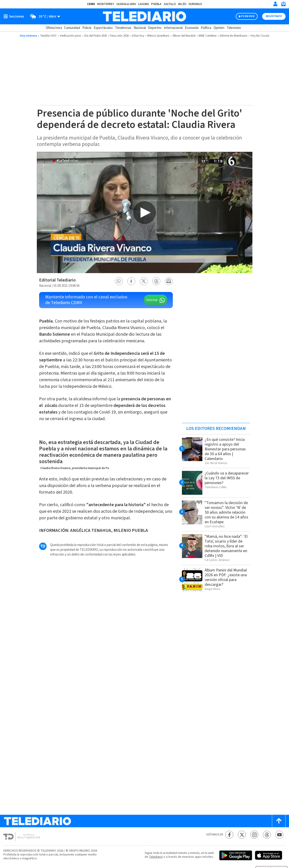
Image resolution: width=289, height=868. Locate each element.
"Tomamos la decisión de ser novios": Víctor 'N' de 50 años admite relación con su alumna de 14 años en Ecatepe (226, 512)
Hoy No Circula (260, 36)
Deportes (155, 28)
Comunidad (72, 28)
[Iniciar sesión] (275, 4)
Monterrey (106, 4)
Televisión (234, 28)
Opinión (219, 28)
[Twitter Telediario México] (242, 835)
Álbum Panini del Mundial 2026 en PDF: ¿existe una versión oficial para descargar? (226, 577)
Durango (195, 4)
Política (206, 28)
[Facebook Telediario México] (229, 835)
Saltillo (170, 4)
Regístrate (274, 16)
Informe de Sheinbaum (234, 36)
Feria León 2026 (119, 36)
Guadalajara (126, 4)
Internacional (173, 28)
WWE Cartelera (207, 36)
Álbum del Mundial (184, 36)
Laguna (144, 4)
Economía (192, 28)
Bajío (182, 4)
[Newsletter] (283, 5)
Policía (87, 28)
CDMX (91, 4)
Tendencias (123, 28)
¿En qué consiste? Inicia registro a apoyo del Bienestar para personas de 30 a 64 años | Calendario (225, 449)
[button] (119, 281)
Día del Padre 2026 (95, 36)
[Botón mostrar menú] (15, 16)
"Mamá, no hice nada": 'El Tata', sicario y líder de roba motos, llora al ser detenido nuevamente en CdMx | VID (226, 546)
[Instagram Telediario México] (254, 835)
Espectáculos (103, 28)
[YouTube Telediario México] (279, 835)
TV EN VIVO (248, 16)
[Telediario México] (144, 16)
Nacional (140, 28)
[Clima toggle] (44, 16)
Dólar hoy (138, 36)
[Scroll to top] (279, 821)
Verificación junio (70, 36)
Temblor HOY (48, 36)
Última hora (54, 28)
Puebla (156, 4)
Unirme (152, 300)
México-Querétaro (158, 36)
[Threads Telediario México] (267, 835)
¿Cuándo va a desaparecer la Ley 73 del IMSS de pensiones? (227, 478)
